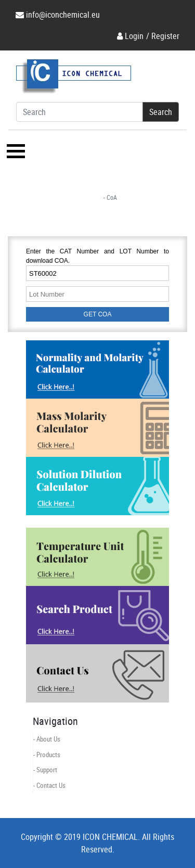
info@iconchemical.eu (63, 15)
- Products (47, 755)
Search (161, 112)
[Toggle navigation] (15, 151)
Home (86, 197)
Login (134, 36)
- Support (45, 770)
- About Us (47, 739)
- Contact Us (49, 785)
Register (165, 36)
